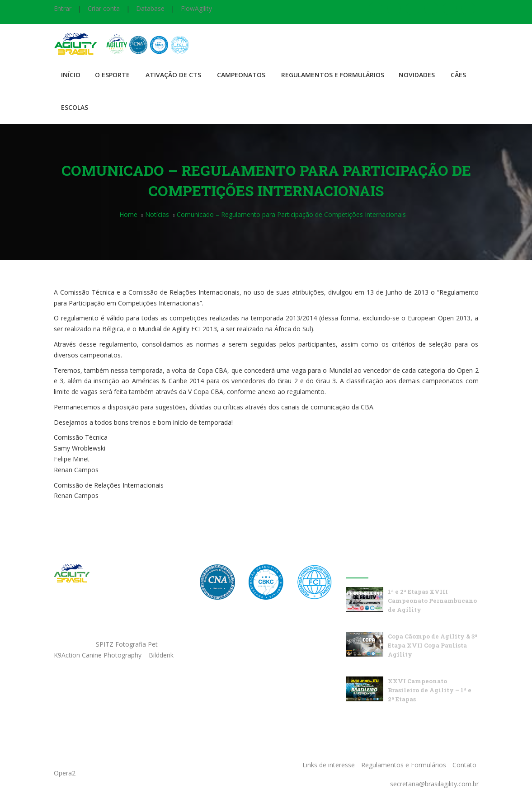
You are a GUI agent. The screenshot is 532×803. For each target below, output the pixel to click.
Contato (464, 765)
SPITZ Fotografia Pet (128, 644)
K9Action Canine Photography (98, 655)
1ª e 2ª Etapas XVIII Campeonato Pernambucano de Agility (432, 601)
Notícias (157, 214)
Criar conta (104, 8)
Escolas (75, 107)
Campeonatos (241, 75)
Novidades (417, 75)
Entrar (63, 8)
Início (71, 75)
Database (150, 8)
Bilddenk (161, 655)
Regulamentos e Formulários (333, 75)
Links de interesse (329, 765)
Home (128, 214)
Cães (458, 75)
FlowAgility (196, 8)
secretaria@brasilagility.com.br (434, 784)
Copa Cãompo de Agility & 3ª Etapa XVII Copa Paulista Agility (433, 645)
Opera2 (65, 773)
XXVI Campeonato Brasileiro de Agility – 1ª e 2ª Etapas (430, 690)
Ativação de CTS (173, 75)
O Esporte (112, 75)
